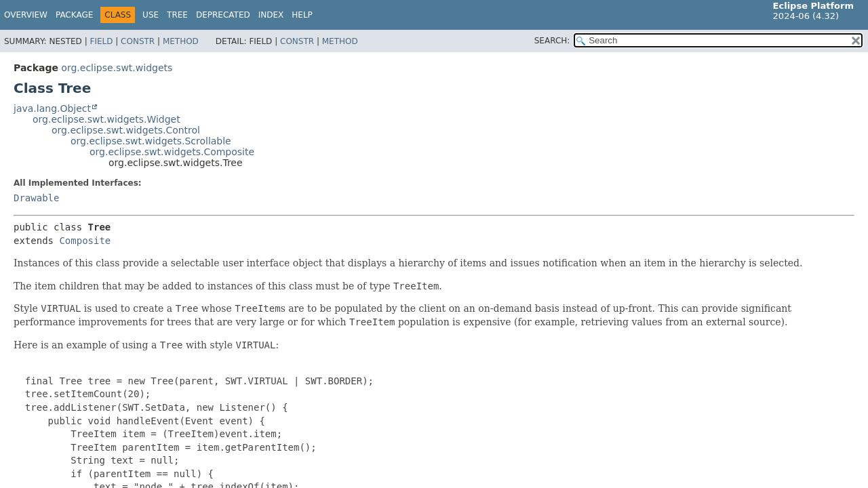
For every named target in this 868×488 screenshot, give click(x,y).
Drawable (36, 198)
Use (151, 15)
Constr (138, 41)
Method (181, 41)
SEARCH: (552, 41)
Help (302, 15)
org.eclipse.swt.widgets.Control (126, 130)
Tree (177, 15)
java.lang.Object (52, 108)
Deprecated (223, 15)
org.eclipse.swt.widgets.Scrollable (151, 141)
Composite (85, 241)
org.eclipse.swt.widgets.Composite (172, 152)
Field (101, 41)
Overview (26, 15)
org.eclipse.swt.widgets (117, 68)
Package (74, 15)
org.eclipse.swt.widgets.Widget (106, 119)
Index (271, 15)
